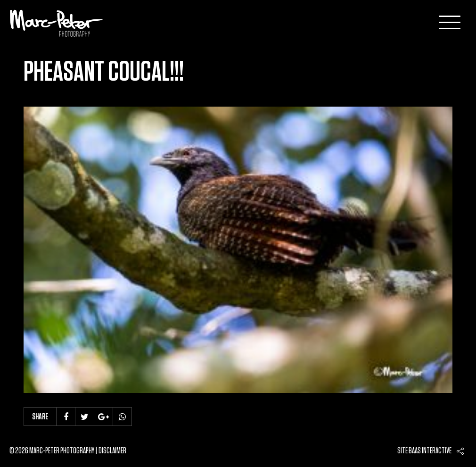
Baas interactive (430, 451)
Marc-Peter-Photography (57, 23)
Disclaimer (112, 451)
